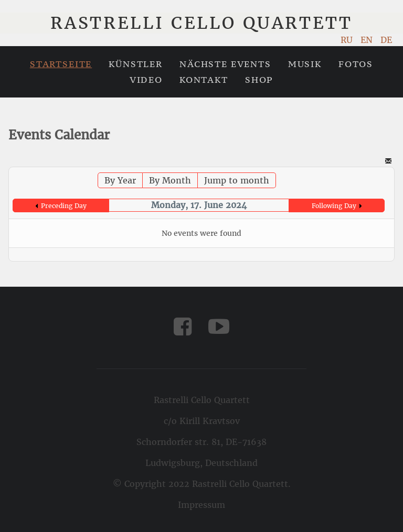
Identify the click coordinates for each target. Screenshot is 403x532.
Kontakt (204, 80)
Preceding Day (64, 206)
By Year (120, 180)
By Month (170, 180)
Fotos (356, 64)
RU (348, 40)
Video (146, 80)
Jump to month (237, 180)
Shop (259, 80)
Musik (305, 64)
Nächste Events (225, 64)
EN (368, 40)
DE (386, 40)
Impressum (201, 505)
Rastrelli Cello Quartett (201, 23)
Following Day (334, 206)
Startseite (61, 64)
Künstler (136, 64)
